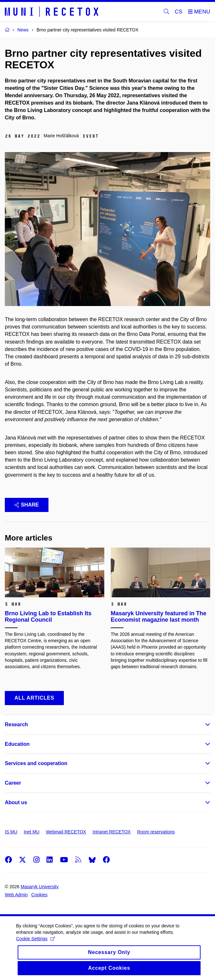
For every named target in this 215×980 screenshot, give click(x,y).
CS (179, 12)
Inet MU (32, 832)
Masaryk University (39, 887)
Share (27, 505)
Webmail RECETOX (66, 832)
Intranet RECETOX (112, 832)
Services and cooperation (36, 763)
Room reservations (156, 832)
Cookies (39, 895)
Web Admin (16, 895)
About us (16, 802)
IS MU (11, 832)
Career (13, 783)
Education (17, 744)
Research (16, 724)
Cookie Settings (35, 944)
